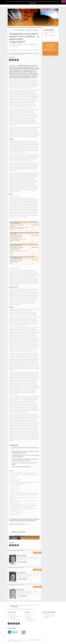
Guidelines (47, 618)
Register (29, 616)
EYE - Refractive (20, 55)
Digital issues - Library (49, 615)
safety (31, 88)
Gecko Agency (17, 641)
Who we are (30, 615)
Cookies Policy (33, 3)
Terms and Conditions (15, 619)
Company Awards (31, 621)
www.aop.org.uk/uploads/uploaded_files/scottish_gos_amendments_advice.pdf (15, 489)
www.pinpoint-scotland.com (27, 609)
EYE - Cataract (13, 55)
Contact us (29, 618)
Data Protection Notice (15, 616)
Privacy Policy (13, 618)
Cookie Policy (13, 615)
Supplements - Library (49, 616)
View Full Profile (23, 562)
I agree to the (51, 49)
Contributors (30, 619)
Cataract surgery (13, 65)
